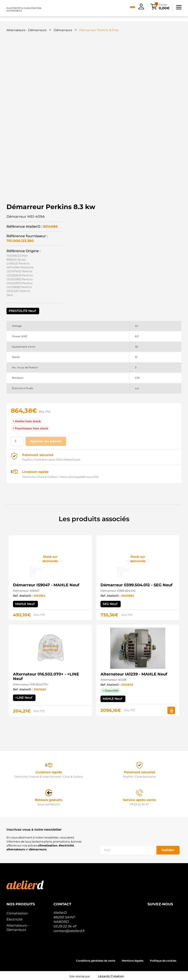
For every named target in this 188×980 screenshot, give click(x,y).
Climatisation (17, 912)
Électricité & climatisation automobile (24, 9)
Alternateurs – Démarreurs (18, 926)
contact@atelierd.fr (69, 929)
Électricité (15, 918)
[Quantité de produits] (17, 440)
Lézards (111, 975)
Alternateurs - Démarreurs (27, 30)
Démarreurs (63, 30)
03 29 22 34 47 (65, 925)
